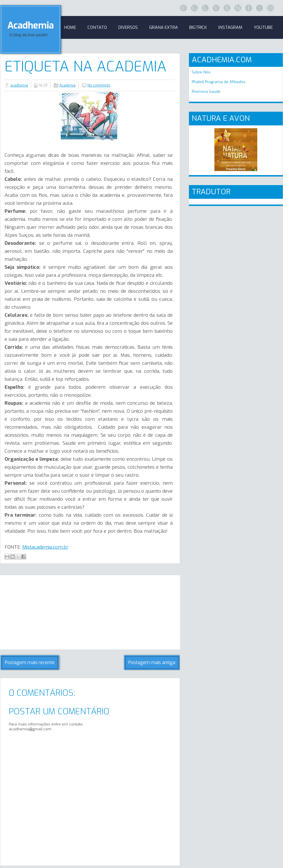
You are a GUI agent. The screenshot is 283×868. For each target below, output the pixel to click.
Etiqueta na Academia (86, 67)
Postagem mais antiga (152, 662)
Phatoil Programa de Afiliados (219, 82)
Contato (97, 27)
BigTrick (198, 27)
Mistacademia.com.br (45, 547)
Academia (67, 85)
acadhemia (19, 85)
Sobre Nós (201, 72)
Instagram (230, 27)
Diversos (128, 27)
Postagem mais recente (30, 662)
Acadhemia (31, 25)
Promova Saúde (206, 92)
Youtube (263, 27)
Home (70, 27)
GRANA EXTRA (164, 27)
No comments (99, 85)
